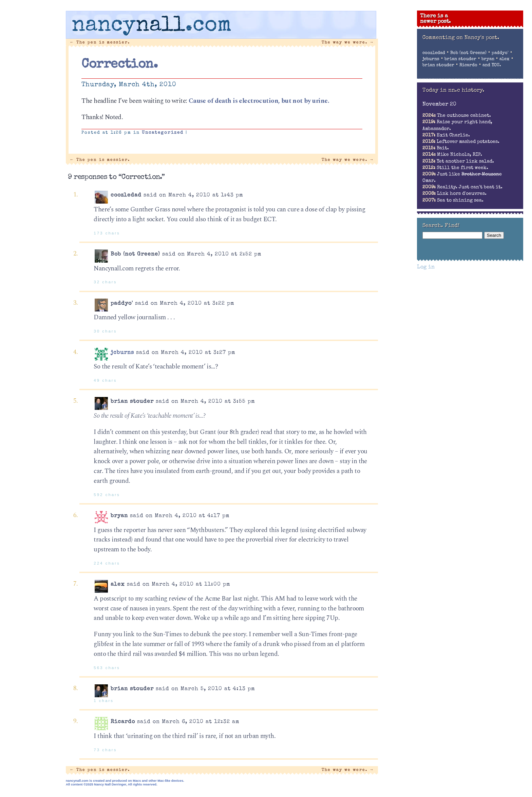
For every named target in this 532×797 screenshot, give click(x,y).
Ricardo (468, 65)
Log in (426, 267)
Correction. (119, 65)
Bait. (436, 148)
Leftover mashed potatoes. (461, 142)
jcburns (122, 353)
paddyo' (500, 53)
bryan (488, 59)
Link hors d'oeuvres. (454, 194)
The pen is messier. (100, 43)
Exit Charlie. (446, 135)
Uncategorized (163, 133)
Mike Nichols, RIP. (452, 155)
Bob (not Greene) (468, 53)
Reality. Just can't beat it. (462, 187)
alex (505, 59)
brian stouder (460, 59)
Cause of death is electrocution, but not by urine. (259, 101)
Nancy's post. (482, 38)
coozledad (434, 53)
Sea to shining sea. (453, 201)
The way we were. (348, 43)
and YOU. (492, 65)
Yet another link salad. (458, 162)
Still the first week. (455, 168)
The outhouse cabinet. (457, 116)
